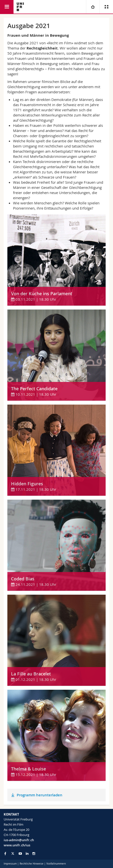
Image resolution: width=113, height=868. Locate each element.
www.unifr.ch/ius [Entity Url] (17, 845)
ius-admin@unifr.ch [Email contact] (19, 840)
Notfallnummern (56, 864)
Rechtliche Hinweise (32, 864)
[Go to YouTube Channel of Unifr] (20, 854)
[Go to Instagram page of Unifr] (34, 854)
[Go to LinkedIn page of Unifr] (27, 854)
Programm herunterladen (40, 795)
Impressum (10, 864)
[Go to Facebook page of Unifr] (5, 853)
